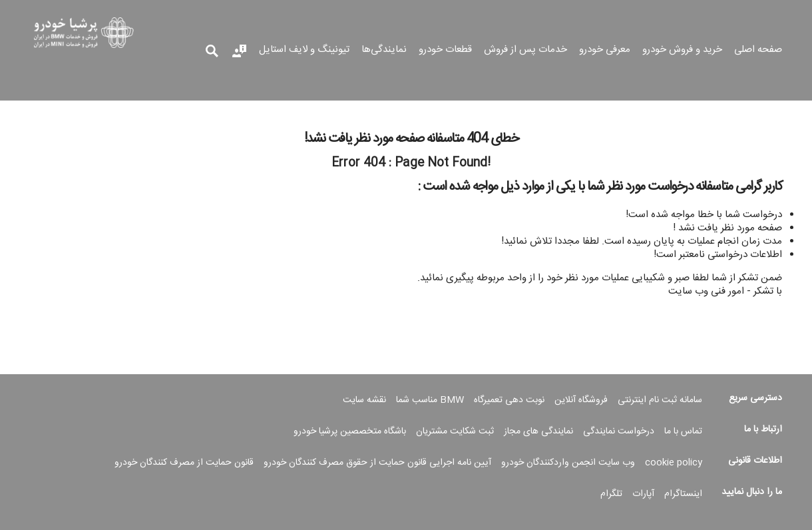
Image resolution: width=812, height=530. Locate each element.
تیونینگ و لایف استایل (304, 51)
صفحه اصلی (758, 51)
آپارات (643, 494)
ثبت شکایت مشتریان (455, 431)
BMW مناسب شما (430, 400)
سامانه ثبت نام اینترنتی (660, 400)
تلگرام (611, 494)
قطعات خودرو (445, 51)
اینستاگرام (683, 494)
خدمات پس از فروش (525, 51)
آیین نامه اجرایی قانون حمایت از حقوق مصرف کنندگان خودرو (377, 463)
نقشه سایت (364, 400)
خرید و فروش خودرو (682, 51)
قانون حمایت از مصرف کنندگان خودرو (184, 463)
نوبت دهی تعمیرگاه (509, 400)
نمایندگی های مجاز (538, 431)
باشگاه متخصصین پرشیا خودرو (350, 431)
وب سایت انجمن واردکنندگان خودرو (568, 463)
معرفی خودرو (605, 51)
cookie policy (674, 463)
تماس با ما (683, 431)
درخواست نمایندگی (619, 431)
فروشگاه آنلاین (581, 400)
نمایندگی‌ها (384, 51)
